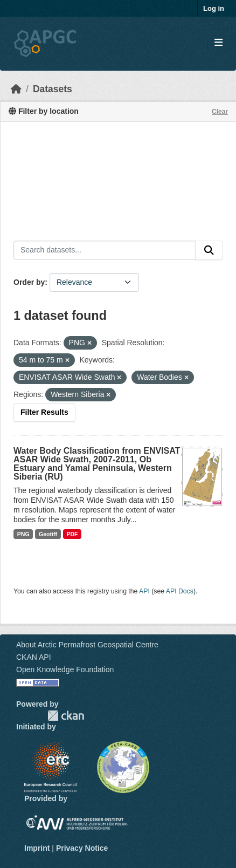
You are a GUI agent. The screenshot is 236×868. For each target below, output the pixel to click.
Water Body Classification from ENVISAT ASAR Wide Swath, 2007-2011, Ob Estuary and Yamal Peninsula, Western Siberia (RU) (97, 464)
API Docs (180, 591)
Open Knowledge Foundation (65, 669)
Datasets (53, 89)
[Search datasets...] (105, 250)
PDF (72, 534)
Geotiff (48, 534)
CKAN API (34, 657)
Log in (214, 8)
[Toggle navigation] (218, 43)
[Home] (16, 89)
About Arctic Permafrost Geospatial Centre (87, 645)
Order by (29, 282)
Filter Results (44, 412)
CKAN (66, 716)
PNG (23, 534)
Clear (220, 112)
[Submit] (209, 250)
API (144, 591)
